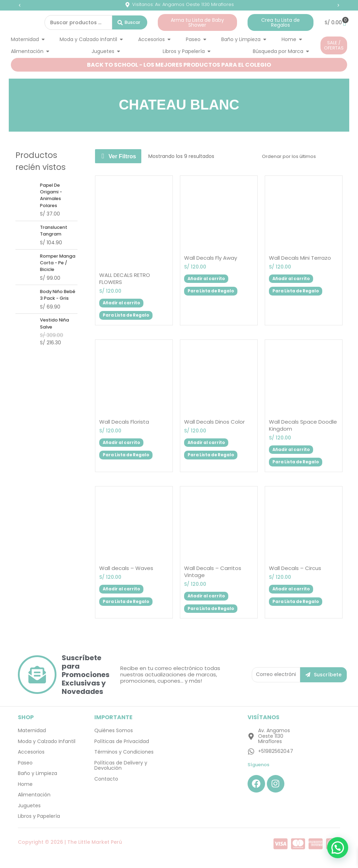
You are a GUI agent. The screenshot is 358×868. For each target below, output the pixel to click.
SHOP (26, 723)
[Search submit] (130, 22)
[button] (20, 5)
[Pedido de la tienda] (298, 156)
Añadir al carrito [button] (126, 302)
